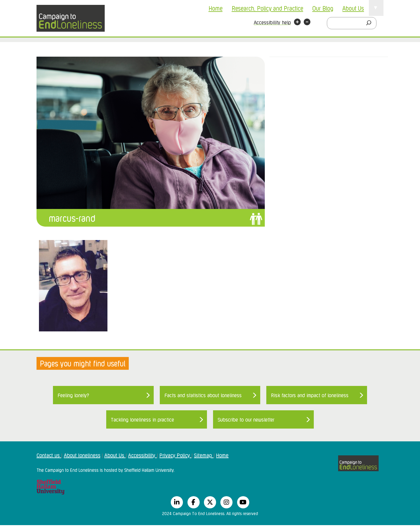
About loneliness (82, 455)
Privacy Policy (175, 455)
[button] (297, 23)
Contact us (49, 455)
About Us (353, 8)
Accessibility (142, 455)
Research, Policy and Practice (267, 8)
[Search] (370, 23)
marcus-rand (72, 218)
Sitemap (204, 455)
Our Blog (323, 8)
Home (215, 8)
